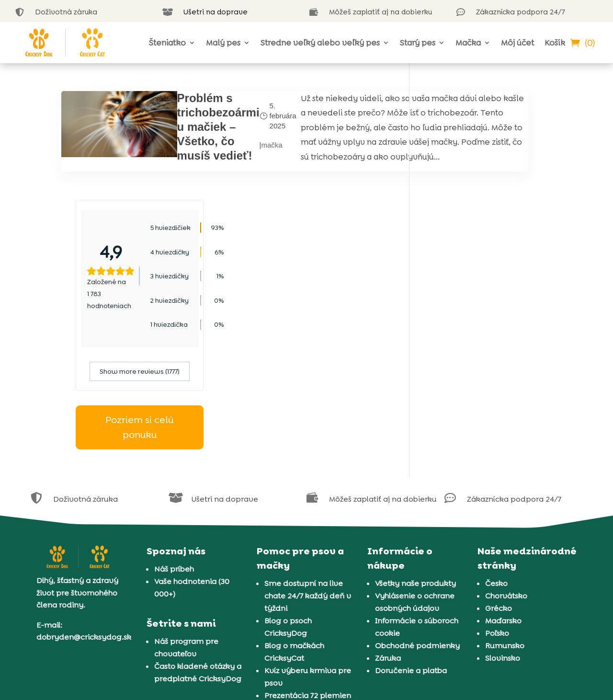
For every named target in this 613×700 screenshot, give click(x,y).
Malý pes (223, 43)
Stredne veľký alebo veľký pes (320, 43)
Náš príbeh (174, 460)
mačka (232, 163)
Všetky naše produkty (415, 475)
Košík (555, 43)
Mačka (468, 43)
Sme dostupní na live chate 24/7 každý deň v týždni (308, 487)
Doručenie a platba (411, 562)
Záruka (388, 549)
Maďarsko (503, 512)
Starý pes (418, 43)
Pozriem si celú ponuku (488, 318)
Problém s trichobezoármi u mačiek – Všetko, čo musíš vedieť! (178, 127)
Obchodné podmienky (417, 537)
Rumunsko (505, 537)
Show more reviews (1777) (488, 263)
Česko (496, 475)
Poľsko (497, 524)
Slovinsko (503, 549)
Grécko (499, 499)
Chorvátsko (506, 487)
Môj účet (517, 43)
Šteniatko (167, 43)
